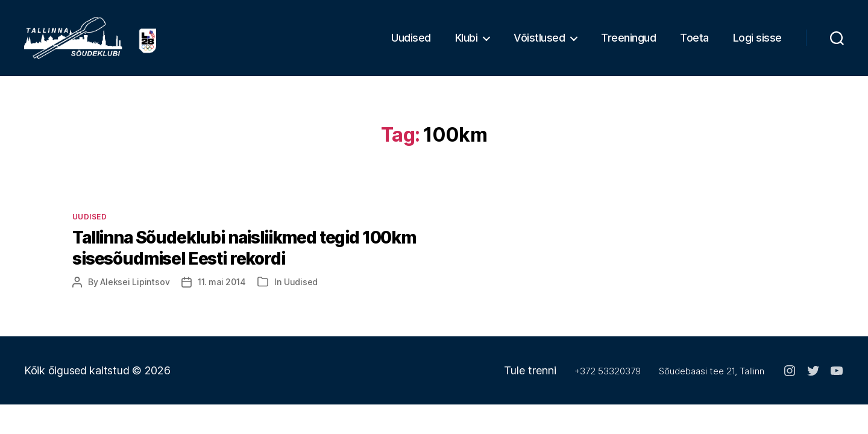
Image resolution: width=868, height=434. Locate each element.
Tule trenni (530, 380)
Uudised (411, 42)
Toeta (694, 42)
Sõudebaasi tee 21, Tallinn (712, 381)
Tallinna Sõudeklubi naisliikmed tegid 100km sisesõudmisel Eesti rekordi (244, 258)
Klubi (467, 42)
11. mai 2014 (222, 291)
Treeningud (628, 42)
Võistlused (539, 42)
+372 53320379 (608, 381)
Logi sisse (757, 42)
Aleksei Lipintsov (135, 291)
